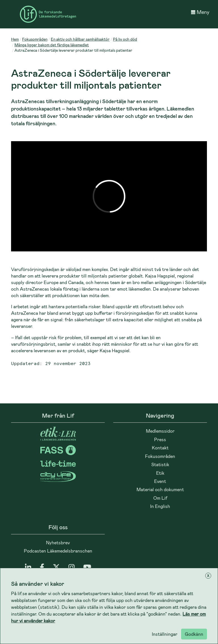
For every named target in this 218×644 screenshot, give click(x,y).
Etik (160, 473)
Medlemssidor (160, 431)
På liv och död (125, 39)
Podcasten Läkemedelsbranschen (58, 551)
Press (160, 439)
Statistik (160, 464)
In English (160, 506)
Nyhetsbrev (58, 542)
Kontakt (160, 448)
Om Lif (160, 498)
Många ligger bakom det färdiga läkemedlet (52, 45)
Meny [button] (200, 12)
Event (160, 481)
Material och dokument (160, 489)
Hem (15, 39)
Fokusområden (35, 39)
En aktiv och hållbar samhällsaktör (80, 39)
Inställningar (165, 634)
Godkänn (194, 634)
